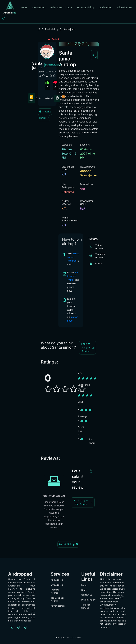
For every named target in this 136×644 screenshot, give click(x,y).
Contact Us (87, 595)
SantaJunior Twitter (73, 276)
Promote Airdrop (86, 7)
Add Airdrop (106, 7)
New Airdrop (38, 7)
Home (24, 7)
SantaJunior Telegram (73, 257)
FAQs (84, 585)
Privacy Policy (88, 600)
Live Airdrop (57, 585)
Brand (84, 590)
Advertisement (125, 7)
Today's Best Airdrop (61, 7)
